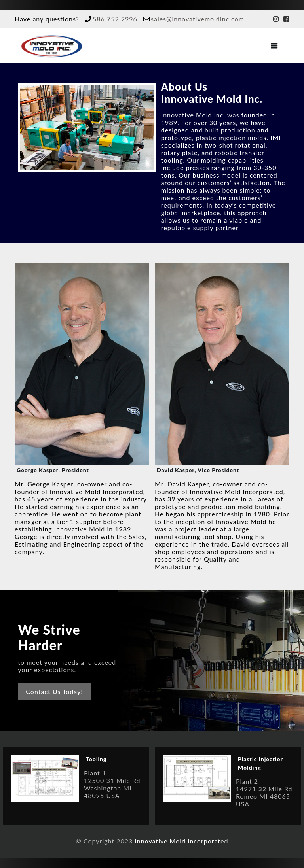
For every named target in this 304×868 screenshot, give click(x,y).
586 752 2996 (115, 19)
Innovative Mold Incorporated (181, 841)
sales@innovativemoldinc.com (198, 19)
